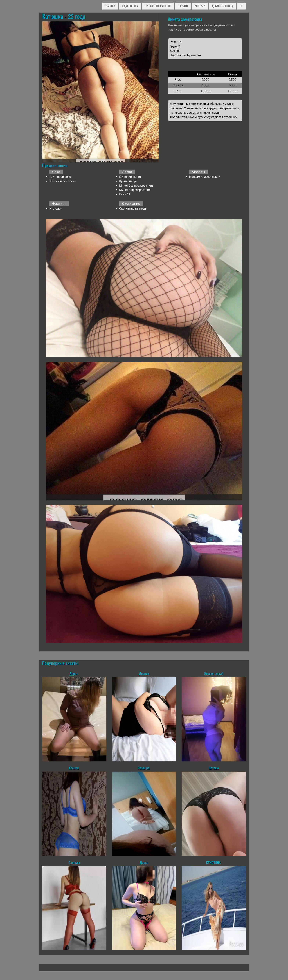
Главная (110, 6)
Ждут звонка (130, 6)
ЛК (241, 6)
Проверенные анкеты (158, 6)
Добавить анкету (222, 6)
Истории (200, 6)
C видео (183, 6)
